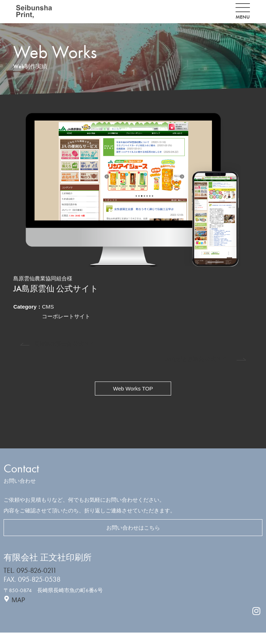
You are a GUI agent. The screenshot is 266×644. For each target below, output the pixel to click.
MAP (18, 600)
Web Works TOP (133, 389)
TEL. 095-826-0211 (30, 571)
